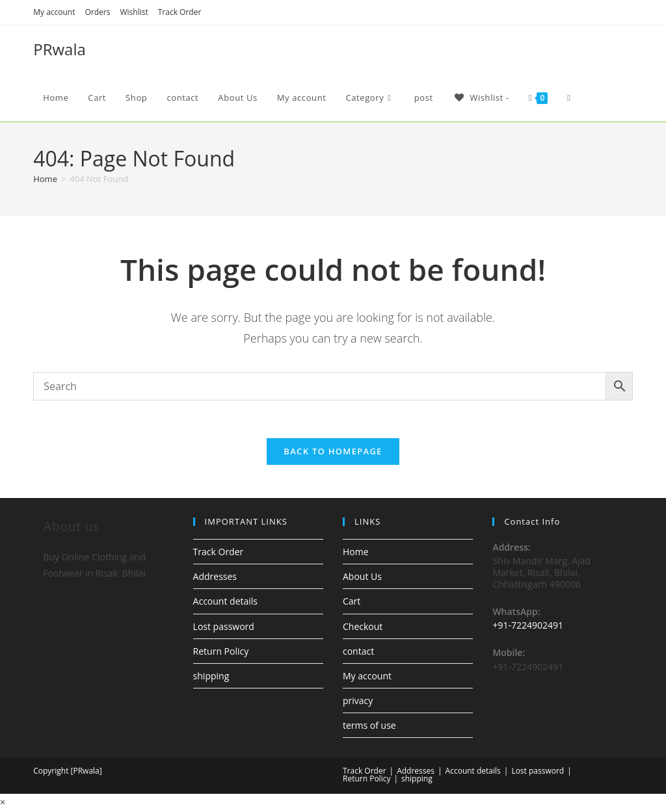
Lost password (224, 628)
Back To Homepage (333, 453)
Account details (225, 603)
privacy (358, 702)
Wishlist (134, 12)
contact (358, 652)
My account (54, 12)
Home (356, 554)
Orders (98, 12)
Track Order (180, 12)
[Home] (45, 179)
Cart (352, 603)
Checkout (363, 628)
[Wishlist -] (481, 98)
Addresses (215, 578)
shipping (211, 678)
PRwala (60, 49)
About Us (362, 578)
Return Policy (221, 652)
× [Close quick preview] (3, 804)
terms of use (369, 727)
